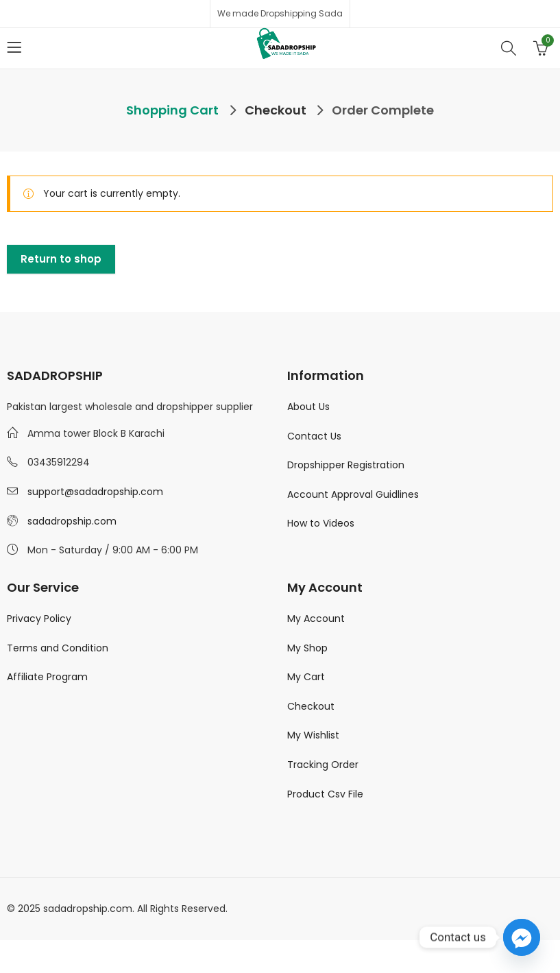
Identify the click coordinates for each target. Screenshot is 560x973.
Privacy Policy (39, 618)
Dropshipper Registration (346, 465)
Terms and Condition (58, 648)
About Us (308, 407)
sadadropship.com (72, 521)
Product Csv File (325, 794)
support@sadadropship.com (95, 492)
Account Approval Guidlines (353, 494)
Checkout (311, 706)
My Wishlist (313, 735)
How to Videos (321, 523)
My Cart (306, 677)
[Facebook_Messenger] (522, 937)
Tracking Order (323, 765)
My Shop (307, 648)
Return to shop (61, 259)
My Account (316, 618)
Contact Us (314, 436)
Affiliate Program (47, 677)
